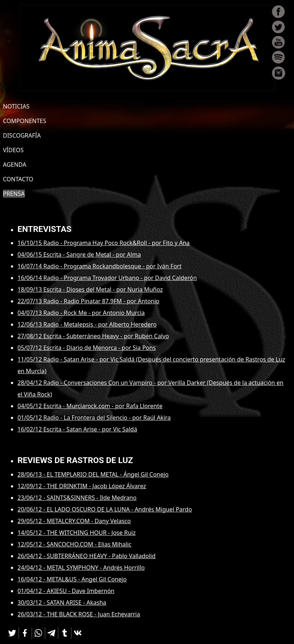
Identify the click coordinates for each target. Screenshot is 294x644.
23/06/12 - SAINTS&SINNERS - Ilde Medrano (77, 498)
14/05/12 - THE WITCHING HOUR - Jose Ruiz (77, 533)
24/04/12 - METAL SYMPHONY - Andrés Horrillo (81, 568)
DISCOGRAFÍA (22, 135)
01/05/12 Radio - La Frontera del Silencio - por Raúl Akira (94, 418)
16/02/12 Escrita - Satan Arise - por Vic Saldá (77, 429)
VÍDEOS (13, 150)
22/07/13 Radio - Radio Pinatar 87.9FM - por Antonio (89, 301)
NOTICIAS (16, 106)
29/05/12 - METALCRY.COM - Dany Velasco (74, 521)
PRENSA (14, 194)
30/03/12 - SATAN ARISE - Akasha (62, 602)
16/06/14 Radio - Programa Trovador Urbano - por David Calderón (107, 278)
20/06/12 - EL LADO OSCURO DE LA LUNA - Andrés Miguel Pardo (105, 509)
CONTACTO (18, 179)
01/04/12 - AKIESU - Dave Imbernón (66, 591)
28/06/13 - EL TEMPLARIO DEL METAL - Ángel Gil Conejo (93, 474)
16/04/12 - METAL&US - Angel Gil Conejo (72, 579)
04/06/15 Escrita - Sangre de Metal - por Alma (79, 254)
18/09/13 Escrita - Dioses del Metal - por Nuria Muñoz (90, 289)
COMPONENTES (25, 121)
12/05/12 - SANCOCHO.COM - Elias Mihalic (75, 544)
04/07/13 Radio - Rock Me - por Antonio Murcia (81, 313)
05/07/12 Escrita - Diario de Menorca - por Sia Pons (87, 348)
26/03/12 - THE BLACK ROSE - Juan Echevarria (79, 614)
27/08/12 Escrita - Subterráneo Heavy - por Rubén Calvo (93, 336)
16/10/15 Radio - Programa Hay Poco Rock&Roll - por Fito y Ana (104, 243)
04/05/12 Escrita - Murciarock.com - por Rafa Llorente (90, 406)
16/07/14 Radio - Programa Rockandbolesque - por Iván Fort (99, 266)
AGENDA (15, 165)
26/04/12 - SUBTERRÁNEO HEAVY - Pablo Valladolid (87, 556)
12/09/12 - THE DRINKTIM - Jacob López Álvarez (82, 486)
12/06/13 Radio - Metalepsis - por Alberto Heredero (87, 324)
